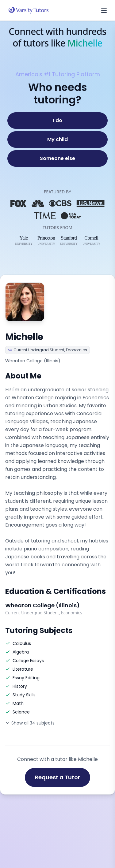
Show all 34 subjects (30, 723)
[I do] (57, 121)
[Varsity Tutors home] (29, 10)
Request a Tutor (57, 777)
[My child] (57, 140)
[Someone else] (57, 158)
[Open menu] (104, 10)
